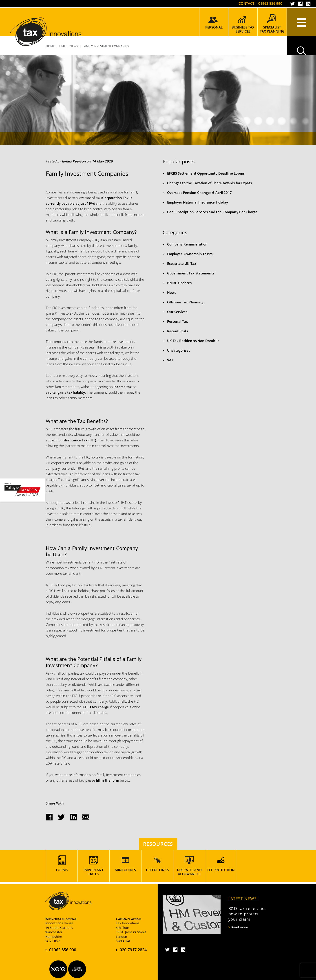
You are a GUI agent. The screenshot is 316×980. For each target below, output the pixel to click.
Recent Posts (178, 331)
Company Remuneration (187, 244)
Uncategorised (179, 350)
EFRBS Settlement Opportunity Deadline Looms (206, 173)
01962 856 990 (270, 3)
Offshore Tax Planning (185, 302)
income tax (122, 387)
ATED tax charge (96, 707)
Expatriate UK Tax (182, 263)
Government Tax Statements (191, 273)
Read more (240, 927)
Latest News (243, 899)
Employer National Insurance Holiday (198, 202)
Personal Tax (178, 321)
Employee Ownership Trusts (190, 254)
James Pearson (74, 161)
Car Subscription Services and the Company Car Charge (212, 212)
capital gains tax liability (65, 392)
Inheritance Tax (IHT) (79, 440)
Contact (246, 3)
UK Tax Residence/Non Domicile (193, 341)
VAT (170, 360)
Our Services (177, 312)
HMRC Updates (179, 283)
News (172, 292)
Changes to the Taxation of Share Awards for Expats (210, 183)
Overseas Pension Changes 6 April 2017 (200, 193)
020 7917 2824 (133, 950)
